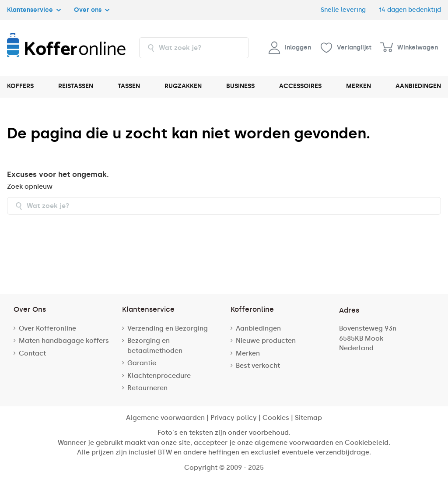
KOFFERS (20, 86)
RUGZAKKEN (183, 86)
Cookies (276, 418)
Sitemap (308, 418)
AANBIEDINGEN (418, 86)
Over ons (92, 10)
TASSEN (129, 86)
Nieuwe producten (266, 341)
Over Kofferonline (47, 328)
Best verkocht (258, 366)
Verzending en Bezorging (168, 328)
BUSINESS (240, 86)
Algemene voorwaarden (165, 418)
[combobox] (194, 48)
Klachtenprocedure (159, 376)
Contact (32, 353)
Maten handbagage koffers (64, 341)
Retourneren (147, 388)
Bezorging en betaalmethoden (155, 346)
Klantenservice (34, 10)
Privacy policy (234, 418)
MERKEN (359, 86)
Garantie (142, 363)
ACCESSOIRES (300, 86)
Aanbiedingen (258, 328)
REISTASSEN (76, 86)
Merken (248, 353)
